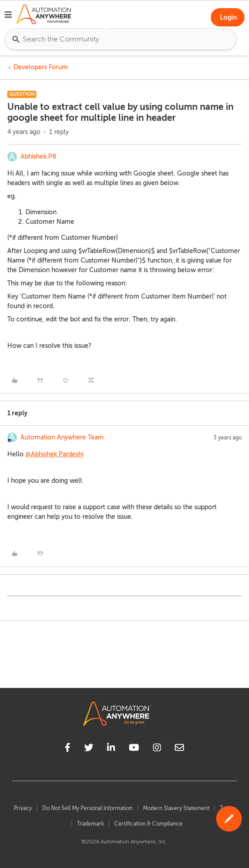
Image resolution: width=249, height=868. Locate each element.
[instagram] (157, 749)
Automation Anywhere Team (62, 437)
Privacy (23, 808)
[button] (8, 16)
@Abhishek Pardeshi (54, 454)
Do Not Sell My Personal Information (87, 808)
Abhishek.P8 (38, 157)
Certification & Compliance (148, 824)
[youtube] (134, 749)
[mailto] (179, 749)
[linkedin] (111, 749)
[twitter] (89, 749)
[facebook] (68, 749)
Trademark (90, 824)
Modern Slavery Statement (176, 808)
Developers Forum (41, 67)
